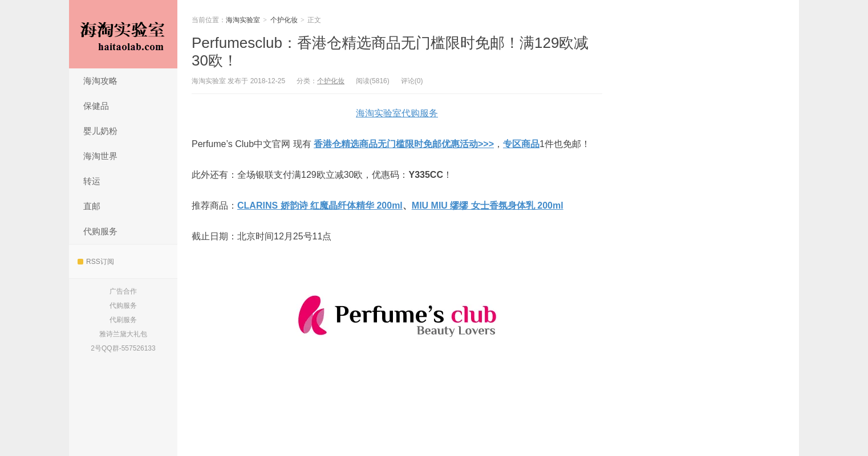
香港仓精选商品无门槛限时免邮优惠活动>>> (404, 144)
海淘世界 (100, 156)
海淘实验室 (123, 34)
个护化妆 (284, 20)
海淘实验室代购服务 (397, 113)
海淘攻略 (100, 81)
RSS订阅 (96, 262)
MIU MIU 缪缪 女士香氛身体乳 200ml (488, 205)
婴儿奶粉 (100, 131)
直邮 (92, 206)
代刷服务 (123, 320)
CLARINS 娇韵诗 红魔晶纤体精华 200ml (320, 205)
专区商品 (521, 144)
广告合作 (123, 291)
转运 (92, 181)
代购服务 (100, 231)
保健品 (96, 106)
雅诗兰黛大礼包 (123, 334)
